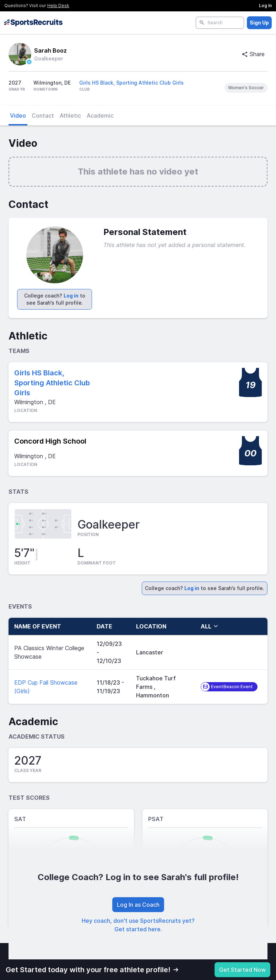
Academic (100, 116)
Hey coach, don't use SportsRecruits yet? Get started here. (138, 925)
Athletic (70, 116)
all (210, 626)
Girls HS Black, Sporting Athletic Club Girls (131, 83)
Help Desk (58, 6)
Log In (265, 6)
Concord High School (50, 441)
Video (18, 116)
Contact (43, 116)
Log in (71, 296)
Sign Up (259, 23)
